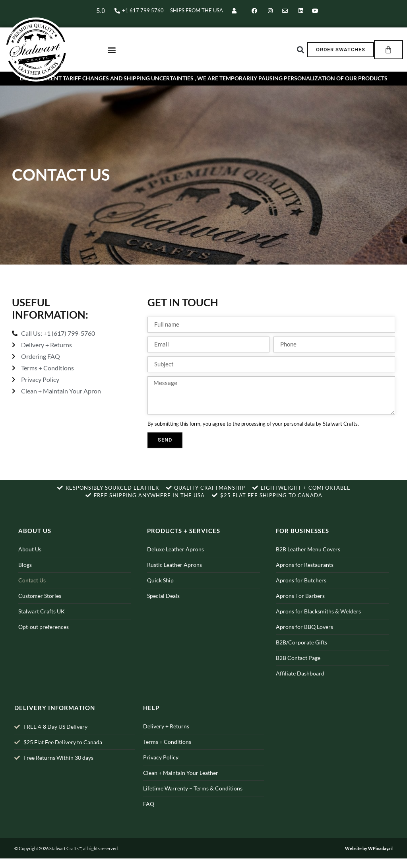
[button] (111, 54)
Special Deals (163, 605)
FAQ (149, 814)
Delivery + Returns (166, 736)
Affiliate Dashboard (300, 683)
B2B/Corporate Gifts (301, 652)
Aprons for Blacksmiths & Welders (318, 621)
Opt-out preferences (44, 636)
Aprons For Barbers (300, 605)
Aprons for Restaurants (305, 574)
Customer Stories (40, 605)
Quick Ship (160, 590)
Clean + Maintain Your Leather (181, 783)
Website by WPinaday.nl (369, 858)
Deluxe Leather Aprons (175, 559)
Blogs (25, 574)
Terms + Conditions (167, 752)
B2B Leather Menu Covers (308, 559)
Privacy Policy (161, 767)
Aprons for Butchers (301, 590)
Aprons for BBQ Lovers (304, 636)
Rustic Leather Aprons (174, 574)
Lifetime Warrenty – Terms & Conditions (193, 798)
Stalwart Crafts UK (42, 621)
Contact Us (32, 590)
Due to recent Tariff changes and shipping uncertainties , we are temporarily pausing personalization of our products (204, 88)
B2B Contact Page (298, 667)
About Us (30, 559)
